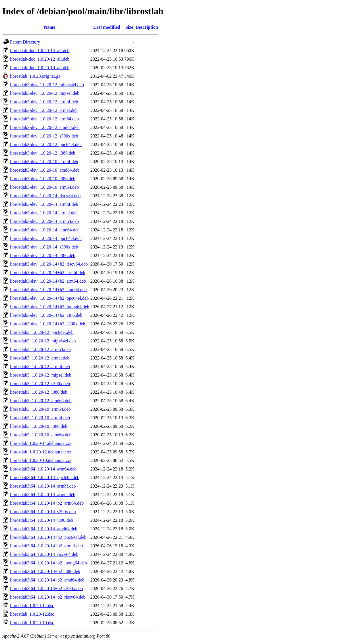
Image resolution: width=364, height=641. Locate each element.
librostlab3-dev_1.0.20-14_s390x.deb (44, 247)
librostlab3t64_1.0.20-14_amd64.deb (44, 529)
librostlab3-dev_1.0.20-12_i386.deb (43, 153)
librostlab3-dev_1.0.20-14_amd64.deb (45, 230)
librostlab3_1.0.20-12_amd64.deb (41, 401)
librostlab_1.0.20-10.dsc (32, 623)
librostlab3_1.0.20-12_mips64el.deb (43, 341)
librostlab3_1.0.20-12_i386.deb (39, 392)
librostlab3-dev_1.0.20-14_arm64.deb (44, 221)
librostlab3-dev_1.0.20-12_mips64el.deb (47, 85)
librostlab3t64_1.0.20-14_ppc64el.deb (45, 477)
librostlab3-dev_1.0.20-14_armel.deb (44, 213)
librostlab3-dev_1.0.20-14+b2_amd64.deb (48, 290)
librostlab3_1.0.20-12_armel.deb (40, 358)
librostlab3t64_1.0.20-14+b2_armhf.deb (46, 546)
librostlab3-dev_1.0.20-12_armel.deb (44, 110)
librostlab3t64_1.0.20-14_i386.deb (42, 520)
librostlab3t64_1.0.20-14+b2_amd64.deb (47, 580)
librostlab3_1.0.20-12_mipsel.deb (41, 375)
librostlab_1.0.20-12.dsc (32, 614)
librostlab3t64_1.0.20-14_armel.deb (43, 495)
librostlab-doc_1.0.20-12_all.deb (40, 59)
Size (129, 27)
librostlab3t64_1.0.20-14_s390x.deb (43, 512)
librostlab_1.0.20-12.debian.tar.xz (41, 452)
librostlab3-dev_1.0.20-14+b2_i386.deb (46, 315)
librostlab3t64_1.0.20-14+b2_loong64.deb (48, 563)
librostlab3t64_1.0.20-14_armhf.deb (43, 486)
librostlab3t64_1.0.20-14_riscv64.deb (44, 554)
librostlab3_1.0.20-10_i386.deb (39, 426)
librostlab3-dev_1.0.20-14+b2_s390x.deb (48, 324)
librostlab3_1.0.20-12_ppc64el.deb (42, 332)
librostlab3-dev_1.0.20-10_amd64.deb (45, 170)
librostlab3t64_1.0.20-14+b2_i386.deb (45, 571)
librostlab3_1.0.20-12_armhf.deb (40, 366)
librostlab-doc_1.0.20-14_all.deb (40, 51)
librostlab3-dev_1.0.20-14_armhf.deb (44, 204)
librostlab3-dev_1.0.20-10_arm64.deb (44, 187)
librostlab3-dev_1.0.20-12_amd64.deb (45, 127)
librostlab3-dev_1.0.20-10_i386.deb (43, 179)
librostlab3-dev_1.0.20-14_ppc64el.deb (46, 238)
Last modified (107, 27)
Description (147, 27)
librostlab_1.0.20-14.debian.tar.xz (41, 443)
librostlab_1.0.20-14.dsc (32, 606)
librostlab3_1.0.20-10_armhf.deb (40, 418)
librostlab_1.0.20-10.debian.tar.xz (41, 460)
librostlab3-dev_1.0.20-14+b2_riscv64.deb (49, 264)
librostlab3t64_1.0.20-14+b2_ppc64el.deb (48, 537)
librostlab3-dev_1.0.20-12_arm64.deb (44, 119)
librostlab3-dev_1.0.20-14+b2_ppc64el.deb (49, 298)
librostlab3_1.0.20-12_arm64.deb (40, 349)
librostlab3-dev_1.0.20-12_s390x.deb (44, 136)
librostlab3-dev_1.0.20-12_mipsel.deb (45, 93)
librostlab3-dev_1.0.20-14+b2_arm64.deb (48, 281)
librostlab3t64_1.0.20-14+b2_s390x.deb (46, 588)
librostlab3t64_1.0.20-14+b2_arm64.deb (47, 503)
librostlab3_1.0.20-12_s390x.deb (40, 384)
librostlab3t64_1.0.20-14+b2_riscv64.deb (48, 597)
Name (49, 27)
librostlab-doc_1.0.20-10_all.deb (40, 68)
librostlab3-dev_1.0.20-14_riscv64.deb (45, 196)
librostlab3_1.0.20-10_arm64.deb (40, 409)
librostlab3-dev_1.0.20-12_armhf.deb (44, 102)
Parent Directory (25, 42)
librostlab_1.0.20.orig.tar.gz (35, 76)
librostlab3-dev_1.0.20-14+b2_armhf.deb (48, 273)
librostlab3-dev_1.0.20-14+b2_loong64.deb (50, 307)
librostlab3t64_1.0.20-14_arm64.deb (43, 469)
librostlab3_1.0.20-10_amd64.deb (41, 435)
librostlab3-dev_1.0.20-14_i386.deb (43, 255)
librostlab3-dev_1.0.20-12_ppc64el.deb (46, 144)
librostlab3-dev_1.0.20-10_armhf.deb (44, 162)
